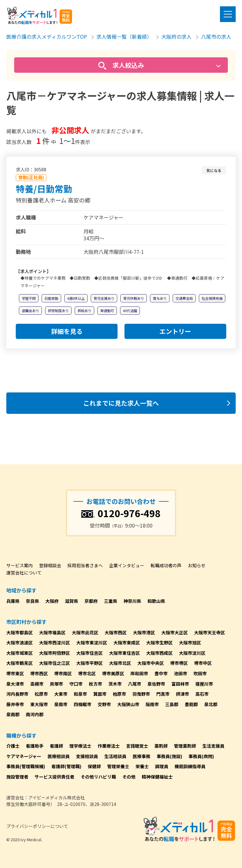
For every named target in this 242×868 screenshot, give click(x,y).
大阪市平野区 (89, 663)
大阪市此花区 (85, 632)
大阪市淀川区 (192, 653)
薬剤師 (161, 746)
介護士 (13, 746)
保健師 (94, 766)
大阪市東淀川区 (92, 642)
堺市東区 (15, 673)
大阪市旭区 (190, 642)
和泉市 (80, 694)
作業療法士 (109, 746)
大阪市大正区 (175, 632)
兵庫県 (13, 601)
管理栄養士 (118, 766)
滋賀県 (72, 601)
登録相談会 (50, 565)
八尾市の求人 (216, 37)
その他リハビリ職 (98, 777)
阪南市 (152, 704)
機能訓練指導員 (190, 766)
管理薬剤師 (185, 746)
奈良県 (32, 601)
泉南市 (61, 704)
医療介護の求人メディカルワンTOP (47, 37)
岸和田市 (139, 673)
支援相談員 (87, 756)
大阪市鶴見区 (20, 663)
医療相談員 (59, 756)
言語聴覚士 (137, 746)
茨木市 (115, 684)
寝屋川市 (204, 684)
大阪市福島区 (52, 632)
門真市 (163, 694)
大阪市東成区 (127, 642)
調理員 (162, 766)
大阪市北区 (120, 663)
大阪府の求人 (176, 37)
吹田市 (200, 673)
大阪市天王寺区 (210, 632)
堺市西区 (39, 673)
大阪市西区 (116, 632)
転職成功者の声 (166, 565)
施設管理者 (17, 777)
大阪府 (52, 601)
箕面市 (100, 694)
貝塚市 (56, 684)
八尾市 (135, 684)
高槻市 (37, 684)
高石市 (202, 694)
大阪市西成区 (159, 653)
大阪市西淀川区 (55, 642)
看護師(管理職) (66, 766)
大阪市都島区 (20, 632)
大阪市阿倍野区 (55, 653)
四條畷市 (83, 704)
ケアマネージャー (24, 756)
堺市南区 (63, 673)
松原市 (41, 694)
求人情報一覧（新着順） (124, 37)
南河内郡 (35, 714)
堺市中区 (203, 663)
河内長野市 (17, 694)
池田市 (181, 673)
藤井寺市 (15, 704)
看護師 (56, 746)
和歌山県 (156, 601)
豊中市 (161, 673)
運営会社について (24, 573)
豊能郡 (191, 704)
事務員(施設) (169, 756)
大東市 (61, 694)
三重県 (111, 601)
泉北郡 (211, 704)
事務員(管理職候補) (26, 766)
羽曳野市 (141, 694)
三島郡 (172, 704)
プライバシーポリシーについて (37, 826)
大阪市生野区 (159, 642)
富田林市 (180, 684)
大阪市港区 (144, 632)
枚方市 (95, 684)
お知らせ (197, 565)
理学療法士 (80, 746)
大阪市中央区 (151, 663)
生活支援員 (213, 746)
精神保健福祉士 (157, 777)
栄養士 (142, 766)
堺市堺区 (179, 663)
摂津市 (182, 694)
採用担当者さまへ (85, 565)
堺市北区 (87, 673)
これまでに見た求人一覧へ (121, 403)
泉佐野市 (156, 684)
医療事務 (141, 756)
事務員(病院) (201, 756)
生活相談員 (115, 756)
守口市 (76, 684)
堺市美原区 (113, 673)
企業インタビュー (127, 565)
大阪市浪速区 (20, 642)
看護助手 (35, 746)
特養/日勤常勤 (44, 189)
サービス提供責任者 (55, 777)
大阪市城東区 (20, 653)
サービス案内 (20, 565)
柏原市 (119, 694)
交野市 (104, 704)
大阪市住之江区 (55, 663)
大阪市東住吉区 (124, 653)
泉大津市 (15, 684)
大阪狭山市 (128, 704)
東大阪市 (39, 704)
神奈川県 (132, 601)
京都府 (91, 601)
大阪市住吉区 (89, 653)
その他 (129, 777)
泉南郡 (13, 714)
